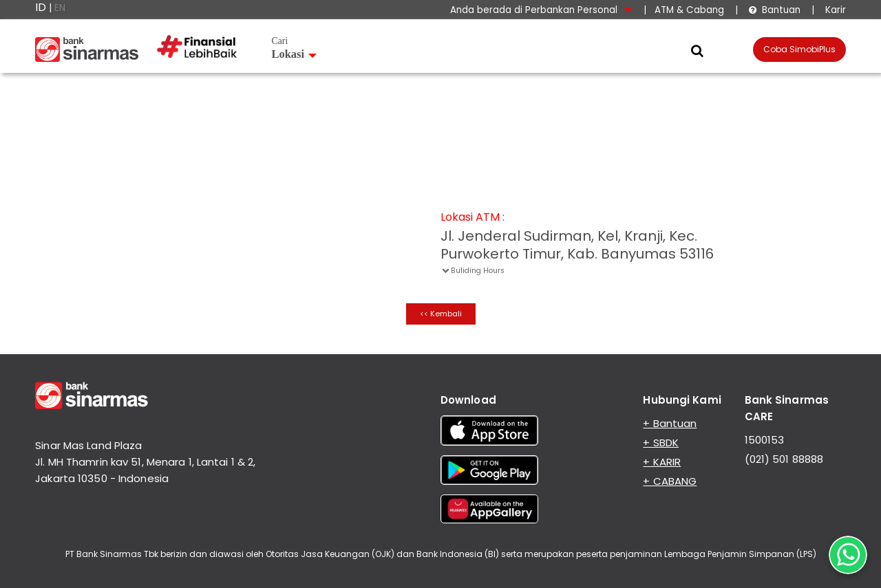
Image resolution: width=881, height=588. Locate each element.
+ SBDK (661, 443)
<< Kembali (441, 314)
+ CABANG (670, 481)
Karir (834, 10)
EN (60, 8)
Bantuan (774, 10)
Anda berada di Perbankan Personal (541, 10)
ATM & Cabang (689, 10)
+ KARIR (662, 462)
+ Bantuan (670, 423)
